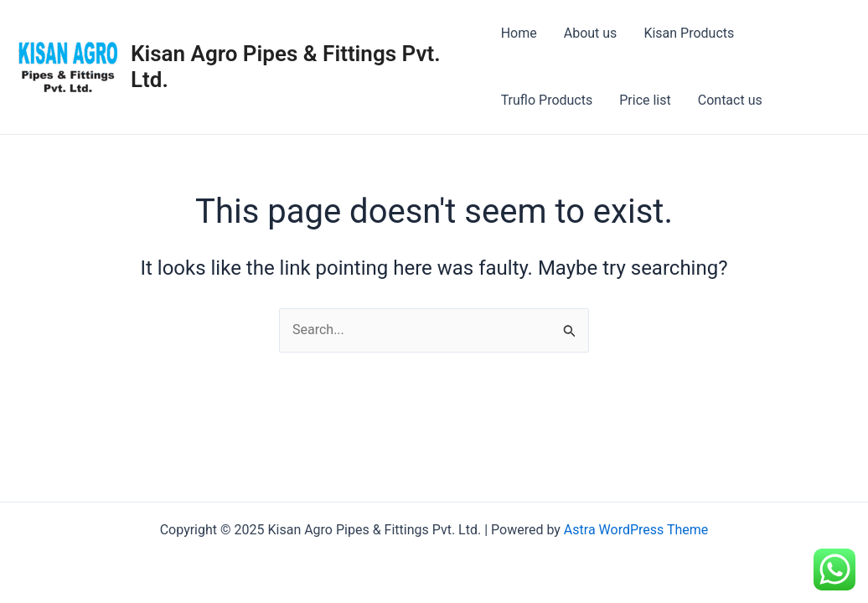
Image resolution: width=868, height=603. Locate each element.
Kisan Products (689, 33)
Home (519, 33)
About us (591, 33)
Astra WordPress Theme (636, 530)
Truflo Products (547, 100)
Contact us (730, 100)
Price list (645, 100)
